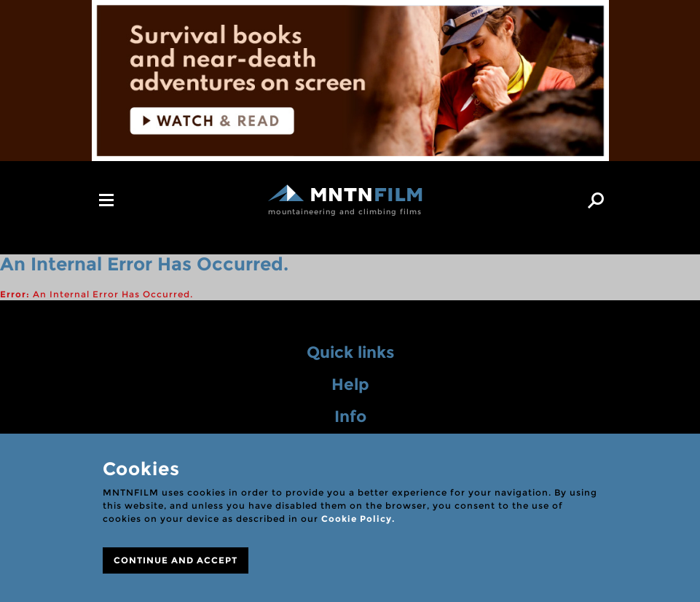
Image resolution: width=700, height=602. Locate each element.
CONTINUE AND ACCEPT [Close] (176, 560)
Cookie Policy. (358, 519)
